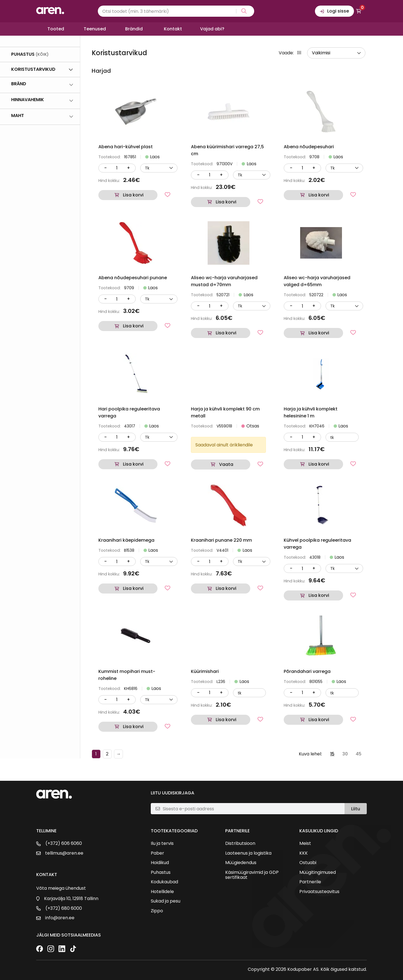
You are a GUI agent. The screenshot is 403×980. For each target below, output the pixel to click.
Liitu (356, 809)
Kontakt (173, 29)
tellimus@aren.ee (64, 853)
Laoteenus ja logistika (248, 853)
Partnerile (310, 882)
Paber (157, 853)
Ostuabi (308, 863)
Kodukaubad (164, 882)
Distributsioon (240, 843)
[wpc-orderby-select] (336, 53)
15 (332, 754)
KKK (304, 853)
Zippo (157, 911)
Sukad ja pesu (166, 901)
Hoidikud (160, 863)
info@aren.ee (60, 918)
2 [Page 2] (107, 754)
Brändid (134, 29)
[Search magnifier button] (243, 11)
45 (359, 754)
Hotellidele (162, 892)
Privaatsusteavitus (319, 892)
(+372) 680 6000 (64, 908)
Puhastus (161, 872)
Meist (305, 843)
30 (345, 754)
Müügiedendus (241, 863)
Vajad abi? (212, 29)
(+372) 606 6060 (64, 843)
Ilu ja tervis (162, 843)
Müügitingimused (318, 872)
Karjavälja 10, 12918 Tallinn (71, 899)
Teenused (95, 29)
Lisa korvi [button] (133, 195)
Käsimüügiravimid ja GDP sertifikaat (252, 875)
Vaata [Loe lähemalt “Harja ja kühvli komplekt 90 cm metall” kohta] (226, 464)
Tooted (56, 29)
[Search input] (176, 11)
